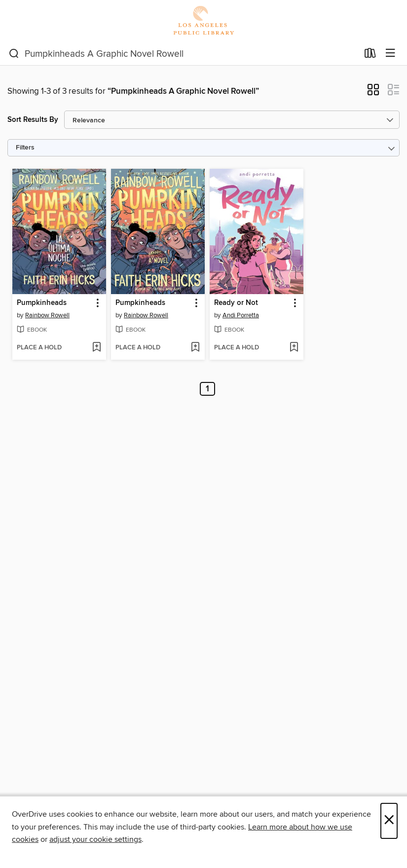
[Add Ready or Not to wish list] (294, 348)
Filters (25, 148)
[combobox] (184, 54)
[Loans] (370, 55)
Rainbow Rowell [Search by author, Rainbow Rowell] (47, 315)
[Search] (14, 54)
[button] (373, 93)
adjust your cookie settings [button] (95, 839)
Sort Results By (33, 120)
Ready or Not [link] (236, 303)
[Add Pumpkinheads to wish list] (96, 348)
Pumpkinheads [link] (42, 303)
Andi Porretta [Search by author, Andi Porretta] (241, 315)
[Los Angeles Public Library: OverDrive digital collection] (203, 21)
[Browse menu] (390, 54)
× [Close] (389, 821)
